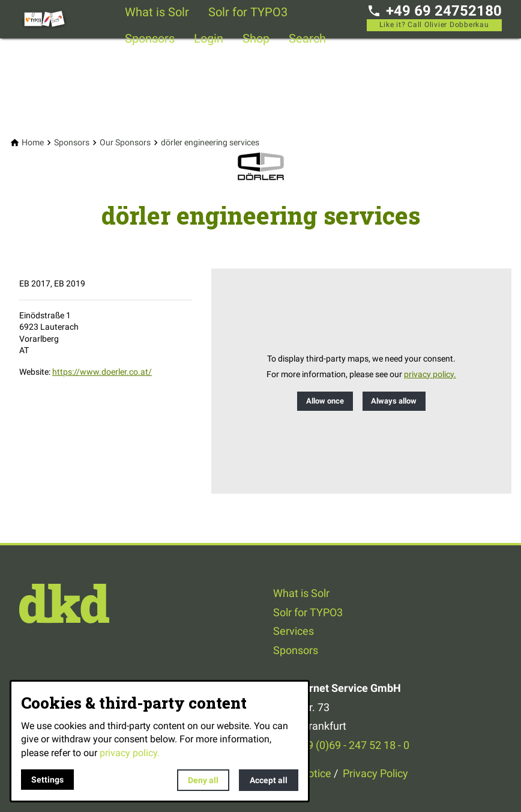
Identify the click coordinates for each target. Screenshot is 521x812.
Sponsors (150, 38)
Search (307, 38)
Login (209, 38)
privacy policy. (430, 374)
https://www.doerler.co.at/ (102, 372)
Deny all (203, 780)
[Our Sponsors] (125, 143)
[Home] (33, 143)
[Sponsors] (72, 143)
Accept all (269, 780)
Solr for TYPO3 (248, 12)
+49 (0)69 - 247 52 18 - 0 (352, 745)
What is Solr (157, 12)
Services (294, 631)
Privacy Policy (375, 773)
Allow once (325, 401)
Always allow (394, 401)
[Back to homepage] (67, 19)
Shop (256, 38)
